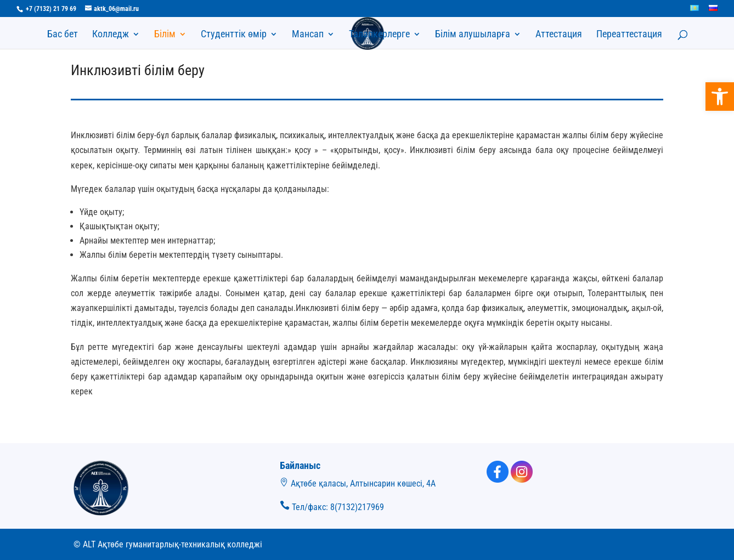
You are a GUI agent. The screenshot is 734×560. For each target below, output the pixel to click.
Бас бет (63, 35)
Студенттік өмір (234, 35)
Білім (165, 35)
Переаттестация (629, 35)
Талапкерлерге (379, 35)
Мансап (308, 35)
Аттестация (559, 35)
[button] (720, 97)
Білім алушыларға (473, 35)
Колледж (111, 35)
